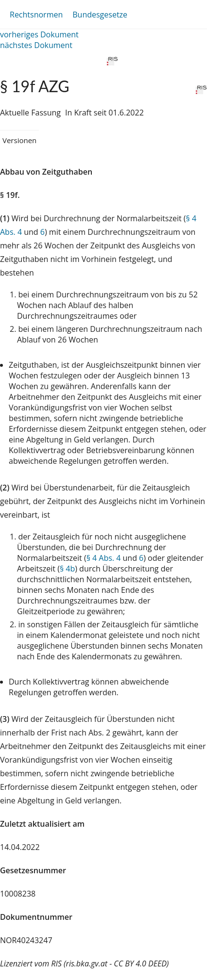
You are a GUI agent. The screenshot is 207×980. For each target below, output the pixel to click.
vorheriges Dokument (39, 34)
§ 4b (67, 569)
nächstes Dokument (36, 45)
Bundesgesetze (100, 15)
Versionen (19, 140)
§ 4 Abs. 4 (104, 558)
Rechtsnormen (36, 15)
